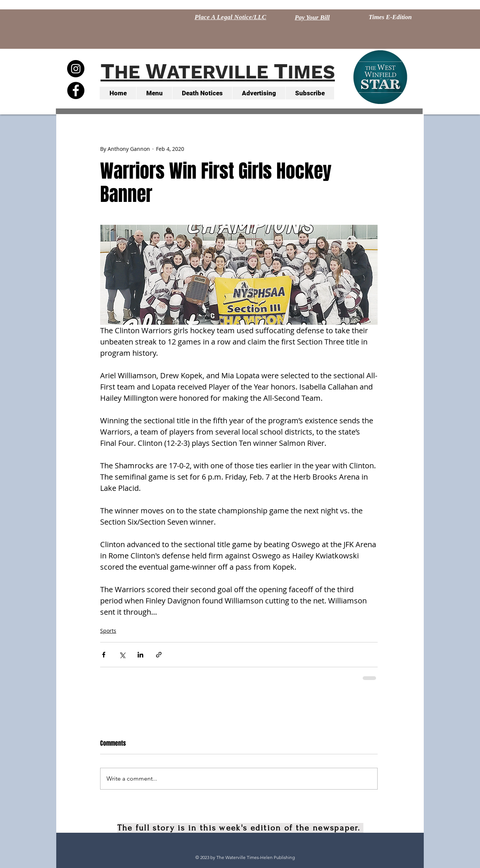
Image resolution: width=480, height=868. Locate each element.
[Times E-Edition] (390, 17)
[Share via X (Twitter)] (122, 655)
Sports (108, 631)
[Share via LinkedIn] (140, 655)
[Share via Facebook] (104, 655)
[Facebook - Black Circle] (76, 90)
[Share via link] (159, 655)
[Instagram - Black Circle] (76, 69)
